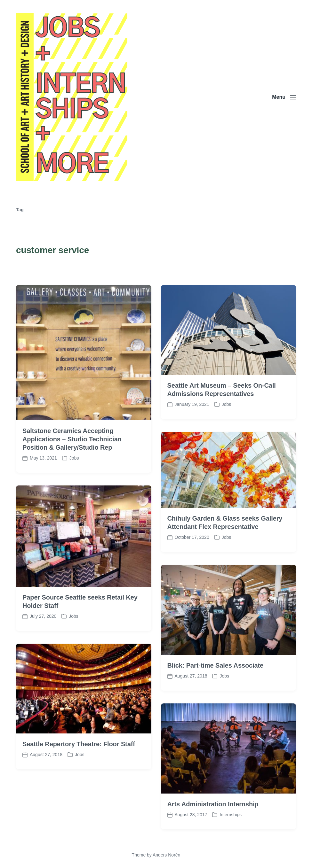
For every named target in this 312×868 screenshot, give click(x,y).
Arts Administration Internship (213, 841)
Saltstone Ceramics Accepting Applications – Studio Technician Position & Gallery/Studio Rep (72, 477)
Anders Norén (166, 855)
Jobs (80, 792)
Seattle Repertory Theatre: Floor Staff (79, 781)
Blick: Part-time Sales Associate (216, 702)
